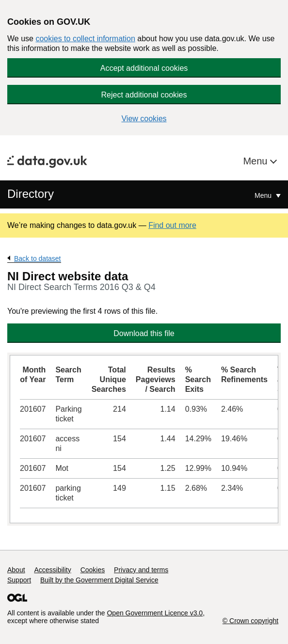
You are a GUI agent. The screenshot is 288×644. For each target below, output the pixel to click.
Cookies (93, 570)
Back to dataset (38, 258)
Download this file (144, 333)
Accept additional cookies (144, 68)
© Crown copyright (250, 621)
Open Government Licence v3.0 (155, 613)
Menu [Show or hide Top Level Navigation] (264, 195)
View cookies (144, 119)
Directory (31, 194)
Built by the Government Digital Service (99, 580)
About (16, 570)
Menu (256, 161)
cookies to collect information (85, 39)
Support (19, 580)
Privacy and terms (141, 570)
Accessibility (52, 570)
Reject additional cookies (144, 95)
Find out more (172, 225)
